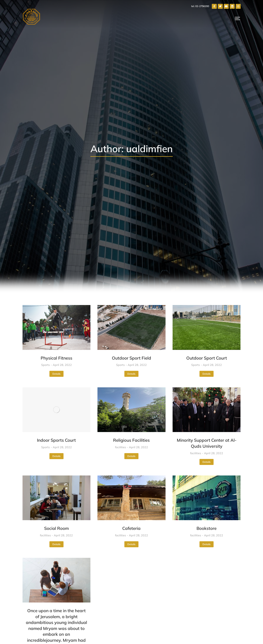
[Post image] (57, 327)
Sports (45, 365)
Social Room (56, 528)
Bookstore (207, 528)
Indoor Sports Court (56, 440)
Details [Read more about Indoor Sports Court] (56, 456)
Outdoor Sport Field (131, 358)
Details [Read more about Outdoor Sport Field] (131, 374)
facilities (121, 447)
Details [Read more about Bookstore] (207, 544)
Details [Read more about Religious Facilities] (131, 456)
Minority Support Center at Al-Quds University (207, 443)
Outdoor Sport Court (207, 358)
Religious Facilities (131, 440)
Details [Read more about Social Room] (56, 544)
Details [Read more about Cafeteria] (131, 544)
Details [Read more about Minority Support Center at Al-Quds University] (207, 462)
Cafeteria (131, 528)
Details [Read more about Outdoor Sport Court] (207, 374)
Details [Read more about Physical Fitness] (56, 374)
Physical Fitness (56, 358)
